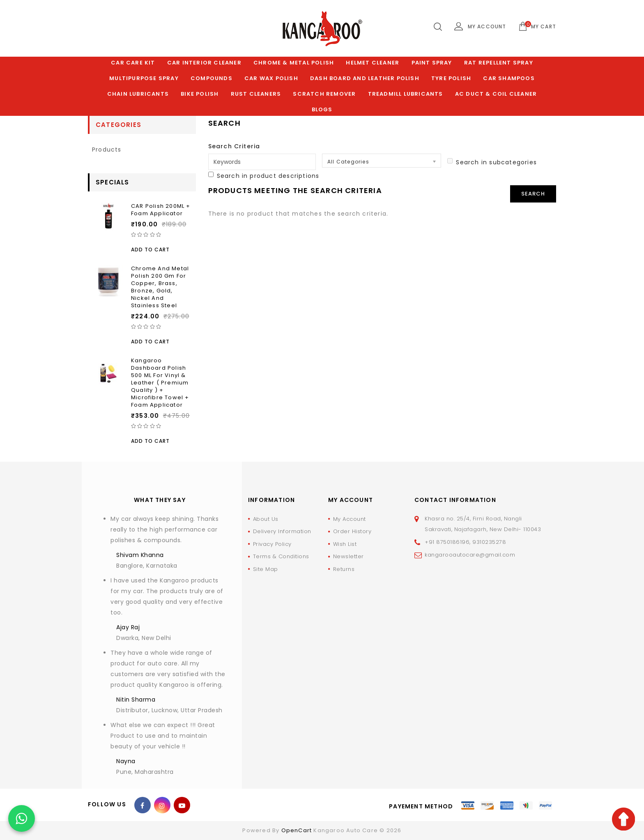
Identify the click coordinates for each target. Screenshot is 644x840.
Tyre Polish (451, 78)
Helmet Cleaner (373, 63)
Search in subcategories (492, 162)
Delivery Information (282, 531)
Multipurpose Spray (144, 78)
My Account (350, 519)
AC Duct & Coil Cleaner (496, 94)
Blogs (322, 109)
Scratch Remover (324, 94)
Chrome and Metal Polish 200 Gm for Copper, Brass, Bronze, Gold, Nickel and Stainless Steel (160, 287)
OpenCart (297, 830)
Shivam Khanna (140, 555)
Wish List (345, 544)
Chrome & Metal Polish (294, 63)
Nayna (126, 761)
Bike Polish (200, 94)
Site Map (266, 569)
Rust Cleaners (256, 94)
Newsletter (348, 556)
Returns (344, 569)
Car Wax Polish (271, 78)
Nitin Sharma (136, 700)
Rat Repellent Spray (499, 63)
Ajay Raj (128, 627)
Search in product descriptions (264, 176)
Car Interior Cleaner (204, 63)
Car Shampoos (509, 78)
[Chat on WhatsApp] (22, 818)
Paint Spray (432, 63)
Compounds (212, 78)
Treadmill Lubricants (406, 94)
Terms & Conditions (281, 556)
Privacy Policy (272, 544)
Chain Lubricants (138, 94)
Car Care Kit (133, 63)
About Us (266, 519)
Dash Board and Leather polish (365, 78)
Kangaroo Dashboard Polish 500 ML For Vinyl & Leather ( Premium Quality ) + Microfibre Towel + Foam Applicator (160, 383)
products (107, 150)
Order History (352, 531)
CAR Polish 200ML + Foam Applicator (161, 210)
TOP (623, 819)
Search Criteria (234, 146)
